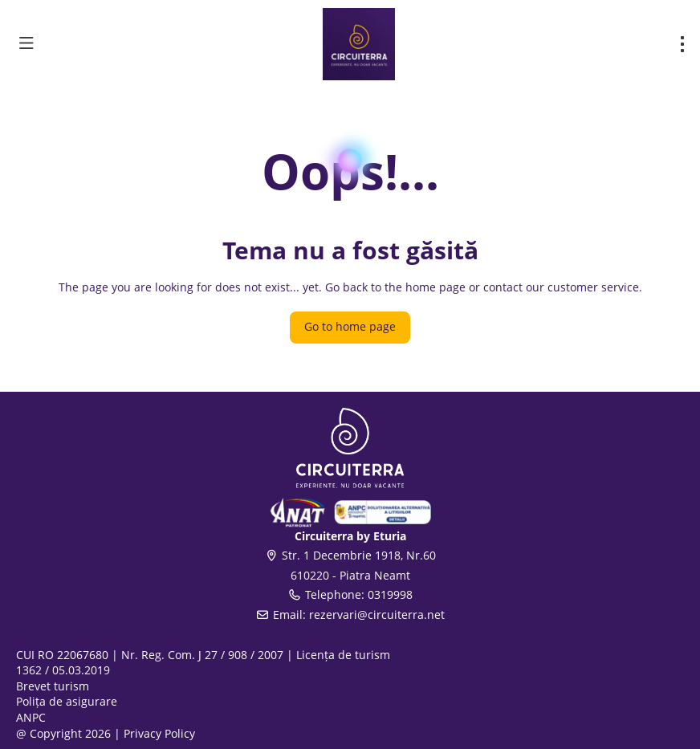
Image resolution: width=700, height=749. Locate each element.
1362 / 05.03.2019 (63, 670)
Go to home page (350, 326)
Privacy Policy (159, 733)
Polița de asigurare (67, 701)
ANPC (31, 717)
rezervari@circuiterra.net (377, 615)
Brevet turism (53, 686)
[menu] (682, 44)
